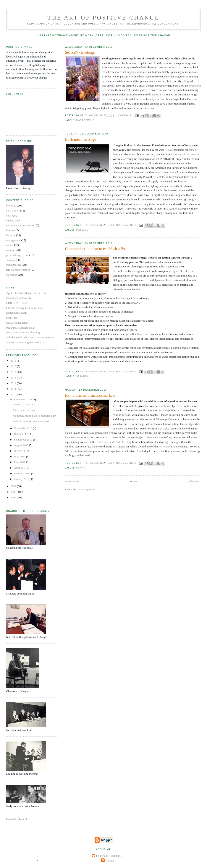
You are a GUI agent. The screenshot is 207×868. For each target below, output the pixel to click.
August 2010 (21, 445)
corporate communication (21, 225)
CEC (9, 215)
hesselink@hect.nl (17, 819)
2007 (14, 497)
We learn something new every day (26, 342)
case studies (13, 210)
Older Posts (194, 481)
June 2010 (20, 456)
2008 (14, 492)
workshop (12, 275)
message (82, 230)
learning (11, 235)
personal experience (18, 255)
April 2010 (20, 468)
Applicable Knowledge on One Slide (27, 293)
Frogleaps (12, 318)
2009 (14, 486)
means (81, 468)
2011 (14, 389)
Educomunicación (16, 313)
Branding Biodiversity (19, 298)
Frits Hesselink (110, 856)
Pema (110, 861)
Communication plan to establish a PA (95, 249)
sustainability (14, 265)
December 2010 (23, 399)
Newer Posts (72, 481)
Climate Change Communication (25, 308)
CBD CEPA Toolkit (17, 303)
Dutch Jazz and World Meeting (114, 442)
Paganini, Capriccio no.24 (21, 328)
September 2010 (23, 440)
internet (11, 230)
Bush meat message (80, 139)
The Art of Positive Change (103, 18)
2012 (14, 383)
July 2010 (20, 451)
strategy (83, 376)
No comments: (126, 225)
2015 (14, 366)
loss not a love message (186, 154)
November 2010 (23, 428)
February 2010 (22, 473)
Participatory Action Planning (23, 332)
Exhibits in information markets (90, 395)
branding (11, 206)
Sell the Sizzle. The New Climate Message (30, 337)
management (85, 120)
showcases (164, 446)
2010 (14, 394)
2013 (14, 377)
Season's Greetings (80, 52)
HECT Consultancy (17, 323)
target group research (18, 270)
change (10, 220)
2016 (14, 361)
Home (133, 481)
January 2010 (22, 479)
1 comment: (124, 115)
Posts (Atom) (88, 489)
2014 (14, 372)
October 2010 (22, 434)
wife (87, 442)
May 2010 (20, 462)
